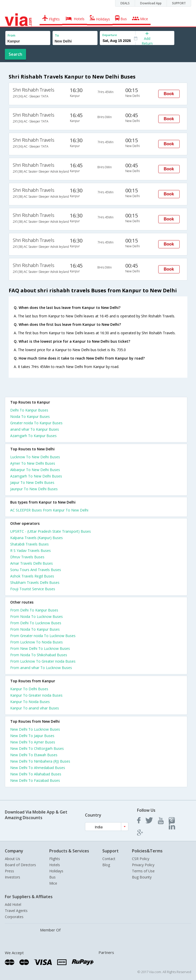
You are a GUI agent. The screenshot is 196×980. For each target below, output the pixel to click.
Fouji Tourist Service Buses (33, 589)
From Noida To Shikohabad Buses (39, 655)
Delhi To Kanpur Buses (29, 410)
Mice (53, 883)
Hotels (55, 865)
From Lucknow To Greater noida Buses (43, 661)
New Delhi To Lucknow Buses (35, 729)
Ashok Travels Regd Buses (32, 576)
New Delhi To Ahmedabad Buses (38, 768)
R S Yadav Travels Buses (30, 550)
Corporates (14, 917)
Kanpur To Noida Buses (30, 702)
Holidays (56, 871)
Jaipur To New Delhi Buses (32, 482)
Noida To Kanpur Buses (30, 416)
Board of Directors (20, 865)
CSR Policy (141, 859)
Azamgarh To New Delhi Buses (36, 476)
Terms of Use (143, 871)
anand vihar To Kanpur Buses (35, 429)
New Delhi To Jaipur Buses (32, 736)
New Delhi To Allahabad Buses (36, 774)
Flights (55, 859)
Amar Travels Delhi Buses (32, 563)
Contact (109, 859)
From (11, 35)
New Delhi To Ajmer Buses (33, 742)
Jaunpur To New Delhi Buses (34, 489)
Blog (106, 865)
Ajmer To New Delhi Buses (33, 463)
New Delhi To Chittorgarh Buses (37, 748)
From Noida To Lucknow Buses (36, 616)
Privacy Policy (143, 865)
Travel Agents (16, 911)
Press (9, 871)
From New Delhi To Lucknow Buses (40, 648)
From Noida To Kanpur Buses (35, 629)
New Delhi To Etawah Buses (34, 755)
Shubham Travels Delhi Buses (35, 582)
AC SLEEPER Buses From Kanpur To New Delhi (49, 510)
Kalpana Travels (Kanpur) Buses (36, 538)
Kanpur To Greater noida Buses (36, 695)
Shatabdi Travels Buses (29, 544)
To (57, 35)
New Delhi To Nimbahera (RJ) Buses (40, 761)
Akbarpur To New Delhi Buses (35, 470)
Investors (13, 877)
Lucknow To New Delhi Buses (35, 457)
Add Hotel (13, 904)
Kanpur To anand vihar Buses (35, 708)
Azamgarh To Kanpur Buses (33, 436)
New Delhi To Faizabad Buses (35, 780)
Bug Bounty (142, 877)
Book (169, 94)
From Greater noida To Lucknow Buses (43, 636)
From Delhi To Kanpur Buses (34, 610)
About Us (13, 859)
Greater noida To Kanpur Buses (36, 423)
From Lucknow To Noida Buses (36, 642)
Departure (110, 35)
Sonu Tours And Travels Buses (36, 570)
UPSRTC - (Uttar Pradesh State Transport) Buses (51, 531)
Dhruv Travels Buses (27, 557)
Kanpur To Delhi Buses (29, 689)
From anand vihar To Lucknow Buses (41, 668)
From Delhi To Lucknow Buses (36, 623)
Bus (52, 877)
